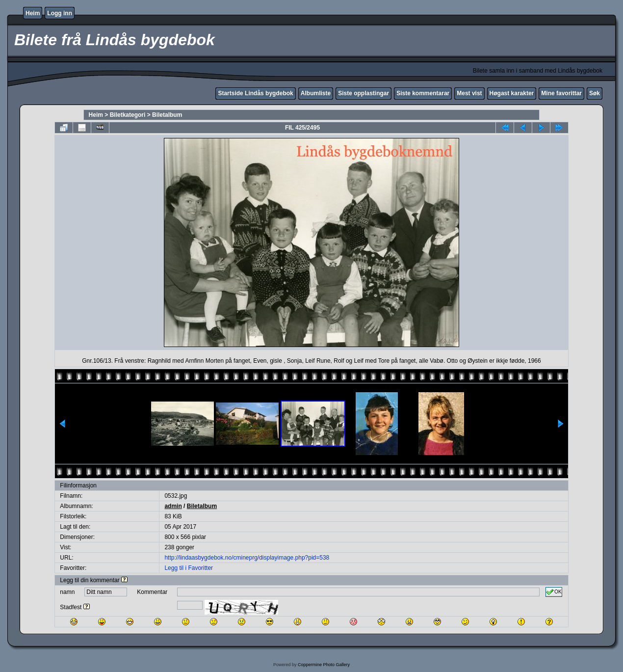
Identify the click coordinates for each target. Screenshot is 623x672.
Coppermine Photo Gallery (324, 665)
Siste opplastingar (363, 93)
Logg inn (60, 13)
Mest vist (469, 93)
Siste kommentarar (423, 93)
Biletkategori (128, 115)
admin (173, 506)
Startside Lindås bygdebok (255, 93)
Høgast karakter (512, 93)
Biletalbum (167, 115)
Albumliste (316, 93)
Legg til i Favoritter (189, 568)
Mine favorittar (561, 93)
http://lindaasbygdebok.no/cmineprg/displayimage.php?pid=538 (247, 558)
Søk (595, 93)
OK (554, 592)
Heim (33, 13)
